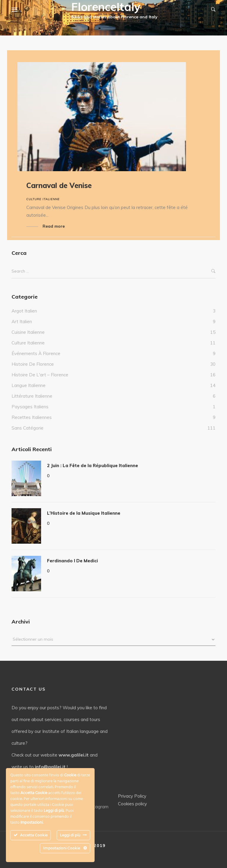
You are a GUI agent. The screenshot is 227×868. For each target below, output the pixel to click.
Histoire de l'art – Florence (40, 375)
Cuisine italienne (28, 332)
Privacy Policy (132, 796)
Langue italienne (29, 385)
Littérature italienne (32, 396)
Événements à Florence (36, 353)
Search (213, 271)
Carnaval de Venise (59, 185)
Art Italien (22, 322)
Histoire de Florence (33, 364)
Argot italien (24, 311)
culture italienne (43, 199)
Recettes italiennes (32, 417)
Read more (54, 226)
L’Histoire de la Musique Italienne (84, 513)
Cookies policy (132, 804)
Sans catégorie (27, 428)
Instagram (95, 807)
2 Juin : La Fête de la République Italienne (93, 465)
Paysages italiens (30, 407)
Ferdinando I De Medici (72, 561)
